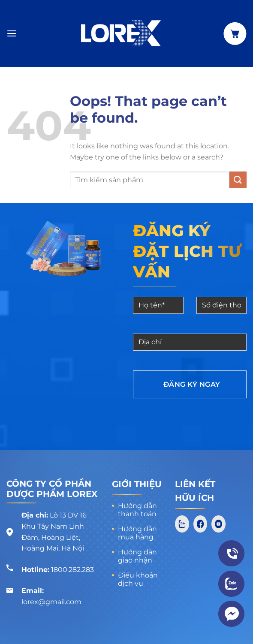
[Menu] (12, 33)
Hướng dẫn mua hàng (137, 533)
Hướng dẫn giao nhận (137, 556)
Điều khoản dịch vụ (138, 579)
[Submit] (238, 180)
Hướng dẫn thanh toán (137, 510)
